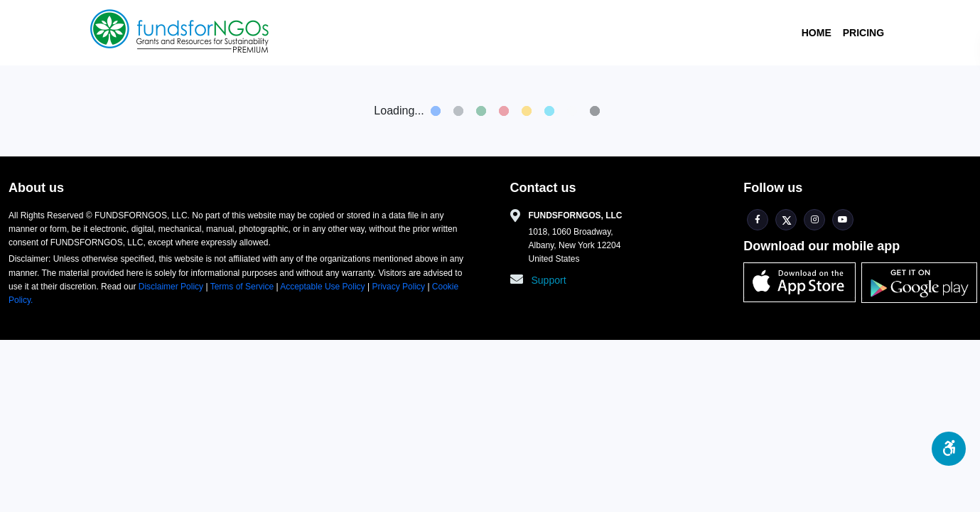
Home (817, 33)
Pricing (863, 33)
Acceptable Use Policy (324, 287)
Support (549, 280)
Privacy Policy (398, 287)
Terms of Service (242, 287)
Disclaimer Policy (172, 287)
